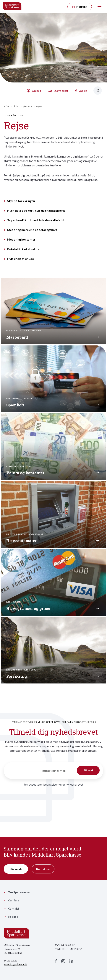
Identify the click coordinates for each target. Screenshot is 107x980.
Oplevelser (27, 106)
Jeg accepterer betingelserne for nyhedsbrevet (53, 784)
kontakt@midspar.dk (16, 964)
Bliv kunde (16, 869)
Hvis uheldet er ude (21, 259)
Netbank (80, 7)
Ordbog (34, 91)
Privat (7, 106)
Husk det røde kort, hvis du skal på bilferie (36, 211)
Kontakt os (43, 869)
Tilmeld (88, 770)
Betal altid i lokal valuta (23, 249)
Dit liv (16, 106)
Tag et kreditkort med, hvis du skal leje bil (36, 220)
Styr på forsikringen (21, 201)
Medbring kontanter (21, 239)
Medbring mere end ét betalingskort (32, 230)
